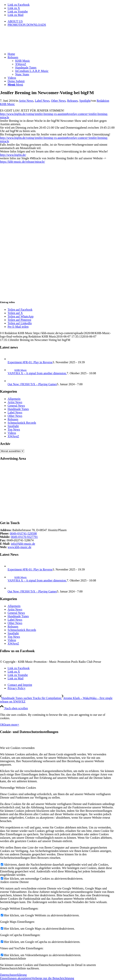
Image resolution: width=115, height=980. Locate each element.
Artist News (26, 101)
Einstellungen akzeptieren (16, 978)
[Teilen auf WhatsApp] (21, 316)
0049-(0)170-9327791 (24, 537)
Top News (14, 429)
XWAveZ (13, 436)
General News (16, 406)
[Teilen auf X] (15, 313)
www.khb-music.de (19, 547)
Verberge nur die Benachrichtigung (53, 978)
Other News (58, 101)
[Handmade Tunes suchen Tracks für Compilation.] (31, 698)
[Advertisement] (57, 491)
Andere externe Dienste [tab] (14, 882)
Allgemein (14, 399)
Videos (12, 433)
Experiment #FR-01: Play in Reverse (30, 362)
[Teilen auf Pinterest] (19, 320)
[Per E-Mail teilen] (18, 327)
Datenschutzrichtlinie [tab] (13, 959)
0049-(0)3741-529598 (23, 533)
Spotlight (85, 101)
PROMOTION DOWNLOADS (27, 25)
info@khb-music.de (23, 544)
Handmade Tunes (18, 409)
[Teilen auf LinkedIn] (20, 323)
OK (2, 725)
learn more (11, 725)
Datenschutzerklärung (13, 975)
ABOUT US (15, 21)
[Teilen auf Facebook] (20, 310)
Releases (72, 101)
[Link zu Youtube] (18, 11)
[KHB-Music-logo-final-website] (29, 47)
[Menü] (15, 85)
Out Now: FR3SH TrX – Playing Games (32, 384)
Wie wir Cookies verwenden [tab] (17, 748)
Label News (42, 101)
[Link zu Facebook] (19, 5)
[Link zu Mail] (16, 15)
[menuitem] (61, 21)
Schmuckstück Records (22, 423)
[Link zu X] (14, 8)
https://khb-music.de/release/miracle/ (23, 162)
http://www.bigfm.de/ (13, 155)
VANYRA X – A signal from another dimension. (37, 373)
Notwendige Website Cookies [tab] (18, 788)
